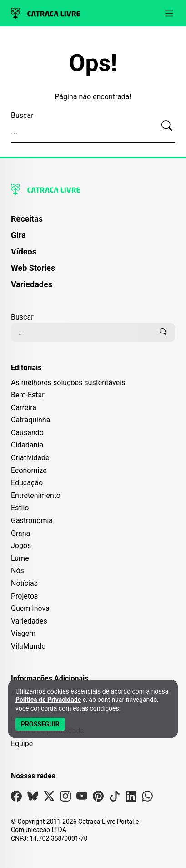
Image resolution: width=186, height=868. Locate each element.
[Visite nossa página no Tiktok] (115, 798)
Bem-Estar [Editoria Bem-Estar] (28, 395)
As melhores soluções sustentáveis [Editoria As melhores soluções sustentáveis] (68, 383)
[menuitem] (93, 223)
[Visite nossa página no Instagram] (65, 798)
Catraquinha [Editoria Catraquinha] (30, 420)
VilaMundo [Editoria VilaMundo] (28, 646)
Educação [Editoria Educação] (27, 483)
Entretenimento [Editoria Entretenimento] (36, 495)
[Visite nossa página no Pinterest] (98, 798)
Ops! (93, 63)
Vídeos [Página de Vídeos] (24, 251)
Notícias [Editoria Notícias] (24, 583)
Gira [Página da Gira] (18, 235)
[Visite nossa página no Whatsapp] (147, 798)
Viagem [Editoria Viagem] (23, 633)
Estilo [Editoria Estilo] (20, 508)
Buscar (22, 115)
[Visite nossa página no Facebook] (16, 798)
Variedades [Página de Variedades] (32, 284)
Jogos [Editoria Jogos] (21, 546)
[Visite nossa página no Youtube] (82, 798)
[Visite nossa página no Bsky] (33, 798)
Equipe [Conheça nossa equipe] (22, 744)
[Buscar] (167, 126)
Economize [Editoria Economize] (29, 470)
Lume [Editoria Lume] (20, 558)
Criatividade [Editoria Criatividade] (30, 458)
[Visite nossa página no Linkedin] (131, 798)
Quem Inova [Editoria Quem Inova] (30, 608)
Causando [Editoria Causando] (27, 433)
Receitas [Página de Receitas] (27, 219)
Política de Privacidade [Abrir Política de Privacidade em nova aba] (48, 700)
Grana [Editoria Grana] (20, 533)
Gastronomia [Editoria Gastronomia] (32, 520)
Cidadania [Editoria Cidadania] (27, 445)
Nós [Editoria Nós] (18, 571)
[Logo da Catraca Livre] (45, 13)
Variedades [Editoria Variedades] (29, 621)
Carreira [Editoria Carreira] (24, 408)
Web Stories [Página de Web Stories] (33, 268)
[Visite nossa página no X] (49, 798)
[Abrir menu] (169, 13)
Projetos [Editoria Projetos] (24, 596)
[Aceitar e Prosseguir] (40, 724)
